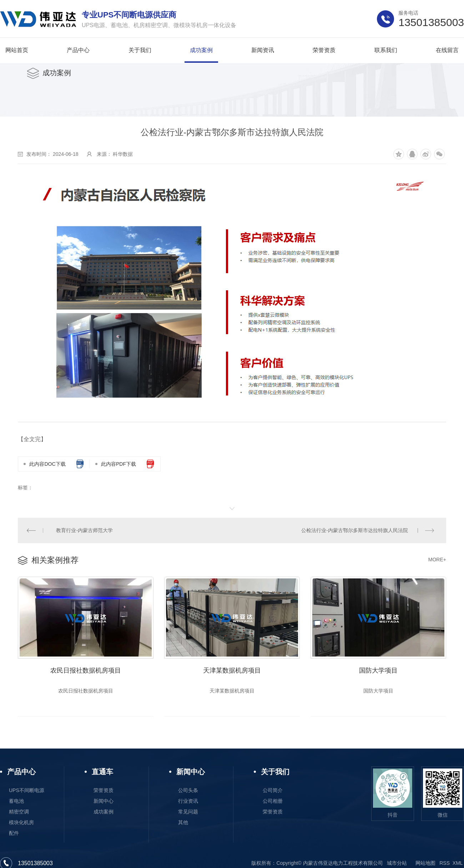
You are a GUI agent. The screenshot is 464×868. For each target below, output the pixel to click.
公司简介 (273, 791)
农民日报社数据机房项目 (86, 671)
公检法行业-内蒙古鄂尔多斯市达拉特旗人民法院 (355, 530)
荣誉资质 (104, 791)
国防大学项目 (378, 671)
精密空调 (19, 812)
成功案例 (104, 812)
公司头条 (188, 791)
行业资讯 (188, 801)
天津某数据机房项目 (232, 671)
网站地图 (425, 863)
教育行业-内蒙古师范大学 (85, 530)
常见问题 (188, 812)
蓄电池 (16, 801)
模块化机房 (21, 823)
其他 (183, 823)
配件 (14, 833)
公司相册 (273, 801)
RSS (445, 863)
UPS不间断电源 (27, 791)
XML (458, 863)
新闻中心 (104, 801)
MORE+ (437, 560)
